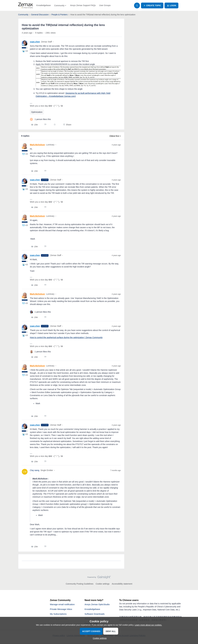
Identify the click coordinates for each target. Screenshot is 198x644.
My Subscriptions (59, 614)
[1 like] (40, 119)
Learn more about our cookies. (148, 625)
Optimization (37, 112)
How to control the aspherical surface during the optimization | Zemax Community (66, 337)
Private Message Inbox (62, 609)
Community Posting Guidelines (80, 584)
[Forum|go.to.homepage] (26, 5)
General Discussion (40, 15)
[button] (152, 5)
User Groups (105, 5)
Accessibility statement (122, 584)
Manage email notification (63, 605)
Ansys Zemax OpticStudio (98, 605)
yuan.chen (35, 42)
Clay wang (35, 470)
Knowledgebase (44, 5)
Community (23, 15)
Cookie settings (103, 584)
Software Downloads (95, 614)
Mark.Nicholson (37, 145)
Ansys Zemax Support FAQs (83, 5)
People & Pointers (59, 15)
